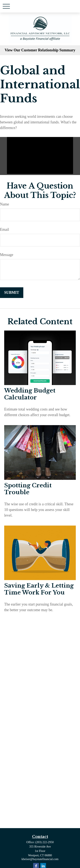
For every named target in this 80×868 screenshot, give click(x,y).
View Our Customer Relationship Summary (40, 50)
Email (5, 229)
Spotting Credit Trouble (28, 489)
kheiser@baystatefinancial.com (40, 859)
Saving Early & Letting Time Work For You (39, 589)
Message (7, 255)
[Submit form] (12, 293)
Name (5, 204)
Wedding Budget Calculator (30, 394)
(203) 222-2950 (45, 842)
